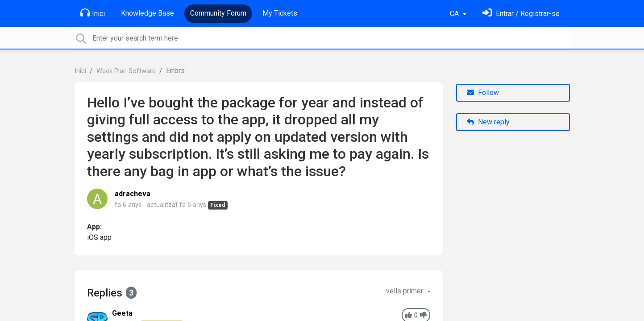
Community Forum (218, 13)
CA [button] (455, 14)
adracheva (133, 194)
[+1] (409, 315)
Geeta (122, 313)
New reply (488, 122)
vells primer (405, 291)
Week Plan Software (126, 71)
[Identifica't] (521, 14)
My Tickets (280, 13)
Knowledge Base (147, 13)
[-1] (423, 315)
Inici (93, 13)
